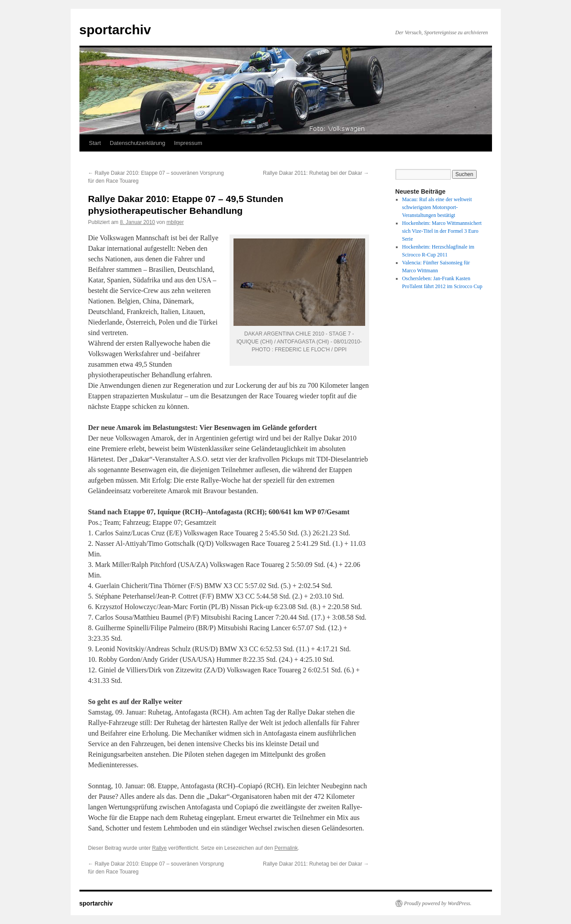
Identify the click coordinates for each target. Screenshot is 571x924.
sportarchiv (115, 30)
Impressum (188, 143)
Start (95, 143)
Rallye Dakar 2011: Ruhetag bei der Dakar (316, 173)
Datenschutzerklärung (137, 143)
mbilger (175, 222)
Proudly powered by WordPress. (438, 903)
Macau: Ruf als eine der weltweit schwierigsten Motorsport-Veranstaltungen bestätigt (437, 207)
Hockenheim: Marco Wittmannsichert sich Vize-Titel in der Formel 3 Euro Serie (442, 231)
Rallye (160, 848)
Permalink (286, 848)
